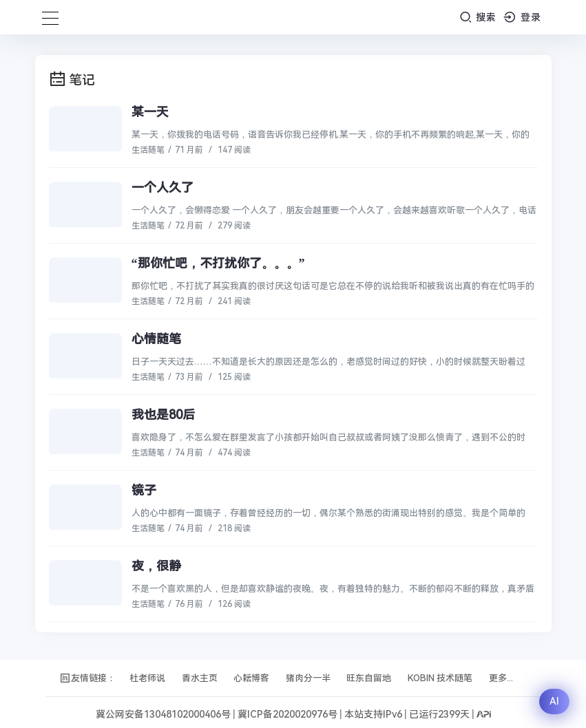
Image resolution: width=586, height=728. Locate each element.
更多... (501, 678)
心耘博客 (251, 678)
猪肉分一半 (308, 678)
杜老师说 (147, 678)
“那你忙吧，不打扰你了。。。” (218, 263)
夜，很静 (156, 566)
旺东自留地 (369, 678)
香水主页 (200, 678)
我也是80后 (163, 415)
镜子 (144, 490)
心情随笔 (156, 339)
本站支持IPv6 (373, 714)
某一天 (150, 112)
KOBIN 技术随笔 (440, 678)
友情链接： (87, 678)
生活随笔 (148, 150)
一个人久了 (163, 188)
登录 (522, 17)
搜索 (478, 17)
